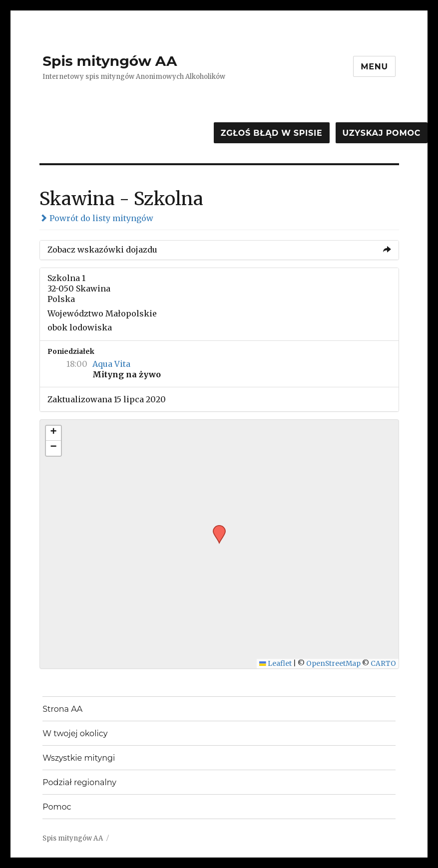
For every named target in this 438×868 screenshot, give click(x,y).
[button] (216, 528)
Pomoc (57, 807)
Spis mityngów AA (110, 61)
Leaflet (275, 664)
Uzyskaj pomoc (382, 133)
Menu (374, 67)
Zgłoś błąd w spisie (272, 133)
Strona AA (62, 709)
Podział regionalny (79, 782)
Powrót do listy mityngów (96, 218)
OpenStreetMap (333, 664)
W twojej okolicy (75, 733)
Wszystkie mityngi (79, 758)
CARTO (383, 664)
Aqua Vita (111, 364)
